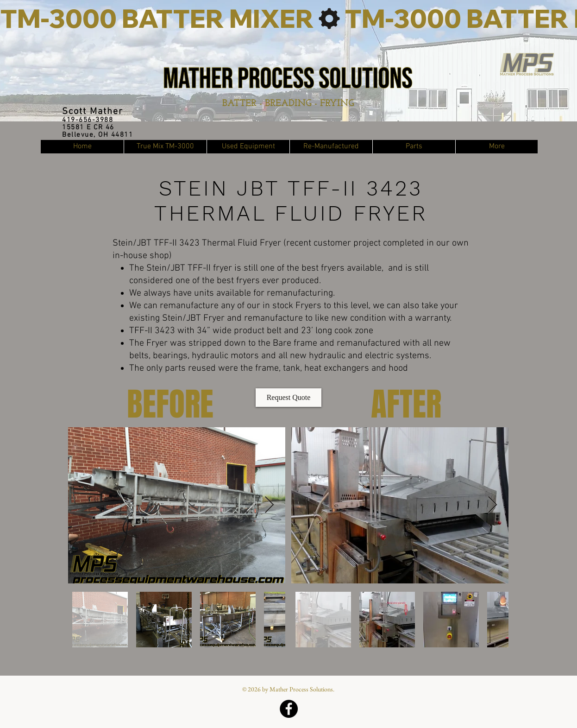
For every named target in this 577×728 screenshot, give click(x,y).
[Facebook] (289, 709)
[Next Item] (269, 505)
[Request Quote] (288, 398)
